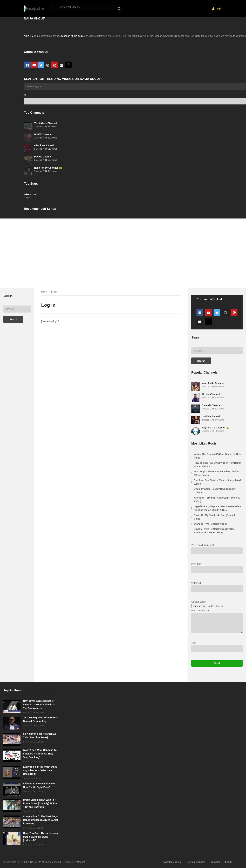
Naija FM (29, 36)
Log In (229, 862)
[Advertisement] (104, 255)
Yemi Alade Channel (46, 123)
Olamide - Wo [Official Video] (210, 524)
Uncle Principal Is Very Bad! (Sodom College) (214, 491)
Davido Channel (43, 157)
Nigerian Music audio (73, 36)
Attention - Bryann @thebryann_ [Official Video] (217, 499)
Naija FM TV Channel (46, 168)
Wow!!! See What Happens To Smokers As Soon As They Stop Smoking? (40, 754)
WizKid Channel (43, 134)
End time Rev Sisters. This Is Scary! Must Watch (217, 482)
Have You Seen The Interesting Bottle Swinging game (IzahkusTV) (40, 837)
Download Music (172, 862)
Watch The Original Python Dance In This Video (217, 456)
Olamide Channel (44, 145)
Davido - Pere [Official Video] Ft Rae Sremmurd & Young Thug (214, 531)
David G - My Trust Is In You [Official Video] (214, 517)
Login (217, 9)
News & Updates (196, 862)
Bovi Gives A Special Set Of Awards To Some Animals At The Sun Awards (39, 705)
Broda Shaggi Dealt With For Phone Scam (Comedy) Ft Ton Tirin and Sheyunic (40, 803)
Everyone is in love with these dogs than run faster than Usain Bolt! (40, 770)
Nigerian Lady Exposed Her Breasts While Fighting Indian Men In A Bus (218, 508)
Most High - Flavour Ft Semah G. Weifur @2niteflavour (216, 473)
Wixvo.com (30, 194)
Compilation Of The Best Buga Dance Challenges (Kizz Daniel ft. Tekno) (40, 820)
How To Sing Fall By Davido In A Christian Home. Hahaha (218, 465)
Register (215, 862)
